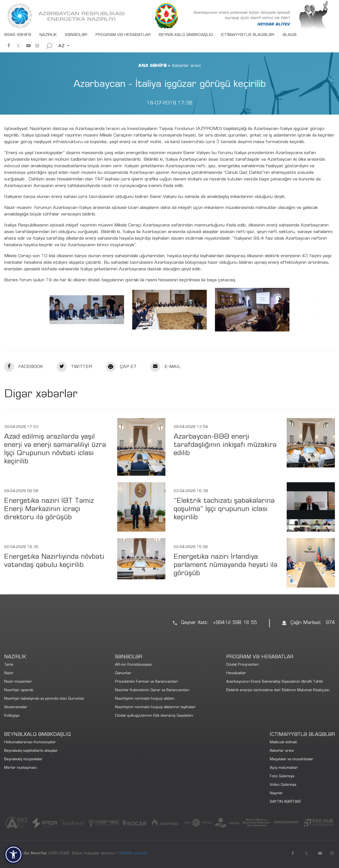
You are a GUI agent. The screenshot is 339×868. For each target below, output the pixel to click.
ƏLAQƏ (290, 35)
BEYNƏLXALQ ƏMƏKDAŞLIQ (186, 35)
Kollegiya (12, 716)
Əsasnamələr (16, 707)
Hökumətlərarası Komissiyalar (30, 743)
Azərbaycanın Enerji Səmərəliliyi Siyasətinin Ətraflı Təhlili (275, 682)
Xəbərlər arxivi (282, 751)
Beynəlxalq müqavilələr (23, 760)
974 (330, 623)
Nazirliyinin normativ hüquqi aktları (145, 699)
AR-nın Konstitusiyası (133, 665)
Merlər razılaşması (20, 768)
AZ (61, 46)
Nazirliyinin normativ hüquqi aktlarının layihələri (155, 707)
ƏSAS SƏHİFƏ (18, 35)
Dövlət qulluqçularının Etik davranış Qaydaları (154, 716)
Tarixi (9, 665)
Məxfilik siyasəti (133, 853)
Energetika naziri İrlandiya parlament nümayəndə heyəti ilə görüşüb (225, 565)
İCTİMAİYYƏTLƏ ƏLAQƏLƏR (248, 35)
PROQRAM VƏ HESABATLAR (123, 35)
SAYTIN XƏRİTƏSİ (285, 802)
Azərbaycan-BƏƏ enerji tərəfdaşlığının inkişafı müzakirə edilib (225, 445)
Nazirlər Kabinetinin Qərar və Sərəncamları (152, 690)
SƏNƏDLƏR (76, 35)
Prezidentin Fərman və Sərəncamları (146, 682)
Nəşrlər (276, 794)
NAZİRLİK (48, 35)
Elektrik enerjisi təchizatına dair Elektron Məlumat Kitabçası (278, 690)
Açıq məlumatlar (284, 768)
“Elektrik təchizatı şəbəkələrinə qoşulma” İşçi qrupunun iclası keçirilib (224, 510)
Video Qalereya (283, 785)
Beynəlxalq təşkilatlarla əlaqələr (31, 751)
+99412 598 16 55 (235, 623)
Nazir (9, 673)
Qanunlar (123, 673)
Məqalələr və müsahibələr (291, 760)
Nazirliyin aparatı (19, 690)
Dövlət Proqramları (242, 665)
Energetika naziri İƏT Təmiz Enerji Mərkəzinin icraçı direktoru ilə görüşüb (49, 510)
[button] (13, 855)
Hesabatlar (236, 673)
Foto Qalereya (282, 777)
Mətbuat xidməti (283, 743)
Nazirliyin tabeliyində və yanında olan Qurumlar (44, 699)
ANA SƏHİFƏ (153, 66)
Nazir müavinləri (18, 682)
